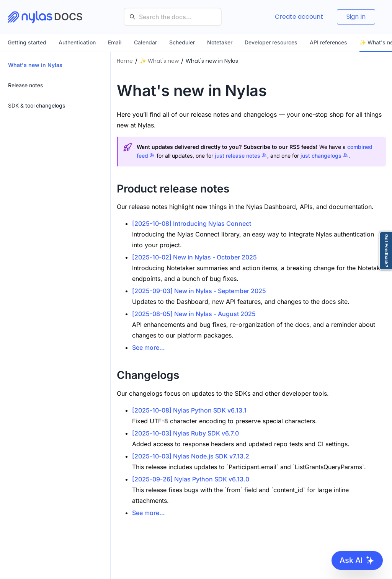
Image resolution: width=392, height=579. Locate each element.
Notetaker (220, 42)
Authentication (77, 42)
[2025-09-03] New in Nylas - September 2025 (199, 291)
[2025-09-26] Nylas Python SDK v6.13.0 (191, 479)
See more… (149, 347)
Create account (299, 17)
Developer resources (271, 42)
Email (115, 42)
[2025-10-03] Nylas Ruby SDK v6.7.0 (185, 433)
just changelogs (324, 156)
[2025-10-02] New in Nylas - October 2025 (194, 257)
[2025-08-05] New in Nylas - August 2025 (194, 314)
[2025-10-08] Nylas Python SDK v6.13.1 (189, 410)
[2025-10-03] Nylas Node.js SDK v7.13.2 (191, 456)
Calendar (145, 42)
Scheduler (182, 42)
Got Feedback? (386, 251)
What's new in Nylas (212, 61)
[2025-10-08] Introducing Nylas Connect (192, 223)
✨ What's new (159, 61)
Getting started (27, 42)
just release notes (241, 156)
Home (125, 61)
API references (328, 42)
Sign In (356, 17)
